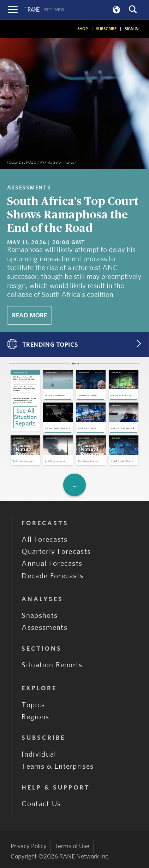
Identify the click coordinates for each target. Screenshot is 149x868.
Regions (35, 717)
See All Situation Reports (25, 417)
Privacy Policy (29, 846)
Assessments (44, 627)
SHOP (83, 29)
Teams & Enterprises (58, 766)
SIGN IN (132, 29)
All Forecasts (44, 539)
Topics (33, 705)
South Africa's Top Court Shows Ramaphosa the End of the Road (73, 215)
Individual (39, 754)
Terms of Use (72, 846)
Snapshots (40, 615)
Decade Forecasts (52, 576)
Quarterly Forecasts (56, 552)
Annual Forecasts (52, 564)
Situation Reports (52, 665)
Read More (29, 315)
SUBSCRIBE (106, 29)
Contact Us (41, 804)
